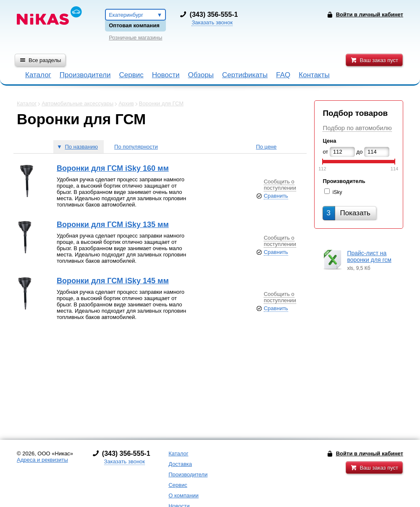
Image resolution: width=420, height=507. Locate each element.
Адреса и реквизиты (42, 460)
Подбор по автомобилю (357, 128)
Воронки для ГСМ (161, 103)
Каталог (38, 75)
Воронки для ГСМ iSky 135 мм (113, 225)
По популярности (136, 147)
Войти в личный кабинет (370, 453)
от (325, 152)
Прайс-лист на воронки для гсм (369, 256)
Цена (329, 141)
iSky (337, 192)
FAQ (283, 75)
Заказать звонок (212, 22)
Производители (85, 75)
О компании (184, 495)
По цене (266, 147)
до (360, 152)
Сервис (131, 75)
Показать (348, 213)
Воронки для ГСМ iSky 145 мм (113, 281)
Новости (166, 75)
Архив (126, 103)
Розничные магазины (135, 38)
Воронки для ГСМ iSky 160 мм (113, 168)
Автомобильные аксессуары (77, 103)
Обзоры (201, 75)
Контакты (314, 75)
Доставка (180, 464)
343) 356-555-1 (215, 14)
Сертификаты (245, 75)
